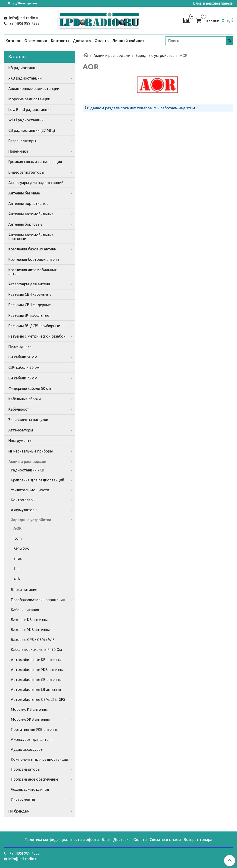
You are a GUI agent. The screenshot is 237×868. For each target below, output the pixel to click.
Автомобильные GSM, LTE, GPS (38, 699)
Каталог (13, 41)
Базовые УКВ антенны (30, 630)
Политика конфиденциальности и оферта (62, 840)
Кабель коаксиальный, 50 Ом (36, 649)
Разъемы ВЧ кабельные (29, 315)
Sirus (18, 558)
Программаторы (26, 769)
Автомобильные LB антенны (36, 689)
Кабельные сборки (25, 399)
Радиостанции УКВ (28, 470)
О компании (36, 41)
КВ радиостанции (24, 68)
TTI (16, 568)
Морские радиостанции (29, 99)
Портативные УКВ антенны (35, 729)
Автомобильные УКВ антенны (37, 670)
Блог (106, 840)
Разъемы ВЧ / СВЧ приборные (34, 326)
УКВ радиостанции (25, 78)
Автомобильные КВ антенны (36, 660)
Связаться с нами (165, 840)
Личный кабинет (128, 41)
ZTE (17, 578)
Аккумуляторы (24, 510)
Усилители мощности (30, 490)
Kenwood (21, 548)
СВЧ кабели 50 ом (24, 367)
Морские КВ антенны (29, 709)
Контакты (60, 41)
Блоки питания (24, 590)
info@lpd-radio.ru (24, 18)
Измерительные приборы (31, 451)
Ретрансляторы (22, 141)
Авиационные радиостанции (34, 89)
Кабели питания (25, 610)
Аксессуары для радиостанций (36, 183)
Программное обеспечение (34, 779)
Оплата (102, 41)
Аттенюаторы (21, 430)
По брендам (19, 811)
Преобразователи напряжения (38, 600)
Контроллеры (23, 500)
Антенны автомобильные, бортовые (31, 237)
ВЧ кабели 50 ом (23, 357)
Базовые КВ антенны (29, 620)
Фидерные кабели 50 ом (30, 388)
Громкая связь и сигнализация (35, 162)
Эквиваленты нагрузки (28, 420)
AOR (17, 528)
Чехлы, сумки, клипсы (30, 789)
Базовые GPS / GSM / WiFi (33, 640)
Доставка (82, 41)
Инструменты (20, 440)
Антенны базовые (24, 193)
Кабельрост (19, 409)
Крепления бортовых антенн (34, 259)
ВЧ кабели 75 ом (23, 378)
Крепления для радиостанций (37, 480)
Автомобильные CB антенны (36, 680)
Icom (18, 538)
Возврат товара (198, 840)
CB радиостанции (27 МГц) (32, 130)
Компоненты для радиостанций (39, 759)
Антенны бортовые (25, 224)
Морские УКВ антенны (30, 719)
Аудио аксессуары (27, 749)
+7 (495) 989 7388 (24, 23)
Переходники (20, 347)
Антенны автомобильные (31, 214)
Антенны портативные (28, 203)
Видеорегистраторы (26, 172)
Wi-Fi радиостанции (26, 120)
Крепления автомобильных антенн (33, 272)
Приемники (18, 151)
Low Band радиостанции (30, 110)
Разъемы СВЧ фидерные (30, 305)
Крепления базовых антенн (32, 249)
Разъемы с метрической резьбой (37, 336)
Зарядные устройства (155, 55)
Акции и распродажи (112, 55)
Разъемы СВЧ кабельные (30, 294)
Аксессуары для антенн (29, 284)
